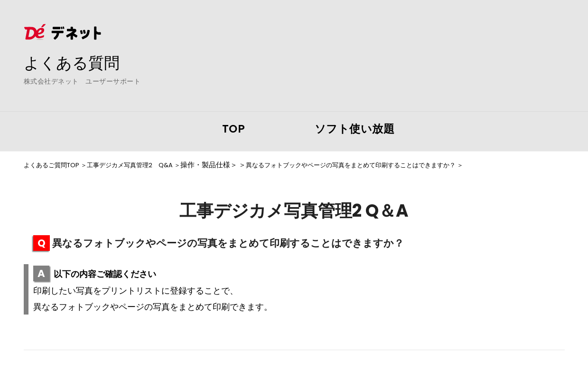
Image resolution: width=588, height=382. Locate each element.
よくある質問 (76, 62)
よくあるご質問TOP (56, 165)
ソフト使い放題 (355, 129)
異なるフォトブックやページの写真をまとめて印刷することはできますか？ (389, 165)
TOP (234, 129)
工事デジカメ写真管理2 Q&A (145, 165)
